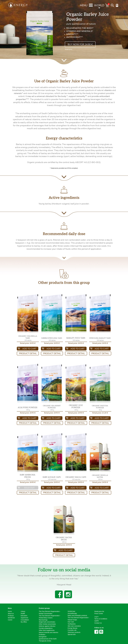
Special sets (72, 634)
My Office (24, 622)
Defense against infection (47, 626)
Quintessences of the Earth (48, 639)
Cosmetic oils (72, 630)
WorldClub (11, 618)
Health (23, 614)
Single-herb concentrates (47, 622)
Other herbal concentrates (47, 624)
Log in (96, 617)
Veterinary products (74, 632)
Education (24, 616)
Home (10, 611)
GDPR (97, 621)
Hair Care (71, 622)
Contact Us (98, 623)
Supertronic (25, 618)
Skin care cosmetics (74, 626)
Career (10, 620)
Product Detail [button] (28, 353)
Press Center (99, 614)
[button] (28, 314)
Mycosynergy (43, 620)
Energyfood (43, 637)
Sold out (29, 488)
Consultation (25, 620)
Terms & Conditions (101, 619)
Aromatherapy (72, 613)
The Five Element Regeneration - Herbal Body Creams (50, 617)
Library (23, 611)
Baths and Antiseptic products (77, 616)
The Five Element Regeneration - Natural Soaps (78, 619)
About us (11, 614)
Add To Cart (29, 349)
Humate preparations (46, 628)
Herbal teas (71, 611)
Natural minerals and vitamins (48, 632)
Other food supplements (47, 630)
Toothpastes (72, 624)
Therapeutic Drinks (45, 641)
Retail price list (99, 611)
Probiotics (42, 635)
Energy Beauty (72, 628)
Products (11, 616)
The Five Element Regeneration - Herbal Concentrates (50, 612)
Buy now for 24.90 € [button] (80, 44)
